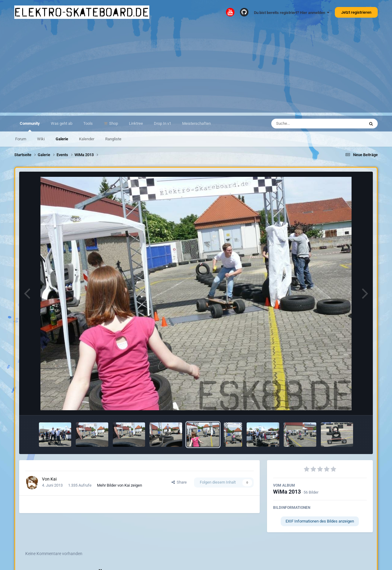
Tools (88, 123)
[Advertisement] (196, 70)
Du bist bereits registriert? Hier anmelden (292, 13)
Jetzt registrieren (356, 12)
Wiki (41, 139)
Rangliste (113, 139)
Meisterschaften (196, 123)
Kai (54, 479)
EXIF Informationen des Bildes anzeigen (320, 521)
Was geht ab (62, 123)
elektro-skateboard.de (82, 12)
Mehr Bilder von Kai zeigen (120, 485)
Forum (21, 139)
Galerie (62, 139)
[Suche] (306, 124)
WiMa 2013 (287, 492)
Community (30, 126)
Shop (113, 123)
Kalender (87, 139)
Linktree (136, 123)
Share (179, 482)
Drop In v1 (163, 123)
